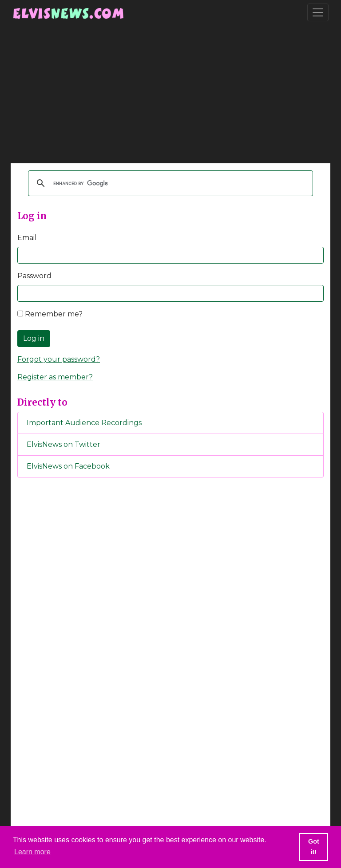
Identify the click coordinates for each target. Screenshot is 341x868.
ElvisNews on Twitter (63, 444)
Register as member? (55, 377)
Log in (34, 338)
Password (34, 276)
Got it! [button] (314, 847)
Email (27, 238)
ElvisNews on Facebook (68, 466)
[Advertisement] (170, 94)
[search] (169, 183)
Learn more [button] (32, 852)
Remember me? (50, 314)
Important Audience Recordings (84, 423)
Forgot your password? (59, 359)
